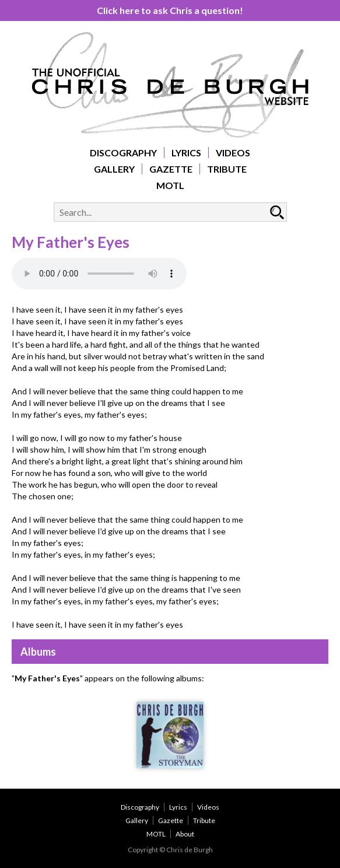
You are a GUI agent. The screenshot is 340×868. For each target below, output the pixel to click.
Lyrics (186, 153)
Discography (123, 153)
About (185, 834)
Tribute (227, 169)
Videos (233, 153)
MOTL (170, 185)
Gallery (114, 169)
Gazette (171, 169)
